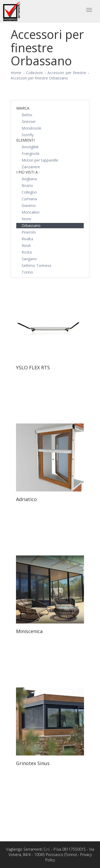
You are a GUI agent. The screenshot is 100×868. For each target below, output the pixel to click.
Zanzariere (31, 167)
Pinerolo (29, 232)
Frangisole (31, 153)
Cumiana (29, 199)
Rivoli (26, 245)
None (26, 219)
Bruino (27, 185)
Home (16, 73)
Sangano (29, 259)
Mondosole (31, 128)
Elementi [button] (25, 140)
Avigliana (29, 179)
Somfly (28, 135)
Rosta (27, 252)
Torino (27, 272)
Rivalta (27, 239)
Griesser (29, 121)
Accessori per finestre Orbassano (39, 78)
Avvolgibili (30, 147)
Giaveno (29, 205)
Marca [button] (23, 108)
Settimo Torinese (37, 265)
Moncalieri (31, 212)
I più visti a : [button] (28, 172)
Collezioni (34, 73)
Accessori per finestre (67, 73)
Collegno (29, 192)
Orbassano (31, 225)
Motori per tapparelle (40, 160)
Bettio (27, 115)
